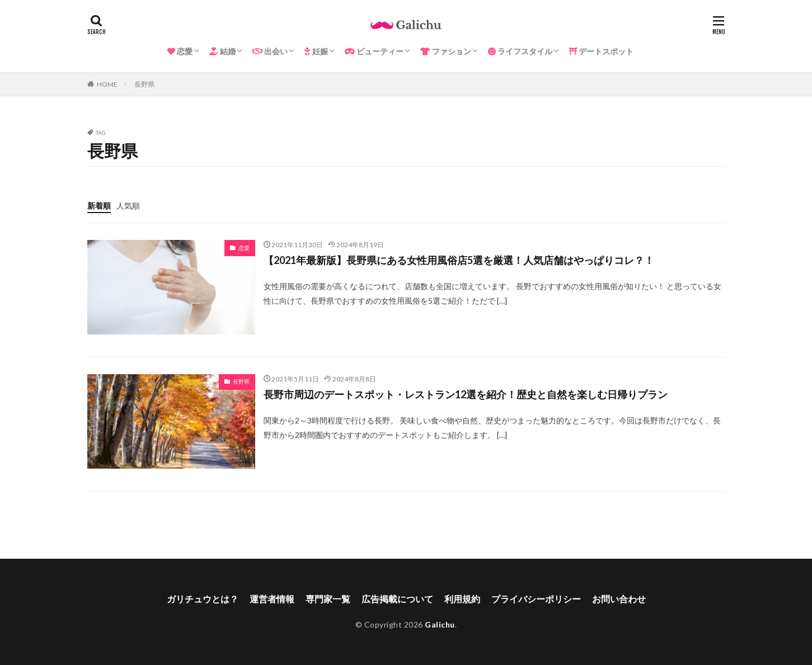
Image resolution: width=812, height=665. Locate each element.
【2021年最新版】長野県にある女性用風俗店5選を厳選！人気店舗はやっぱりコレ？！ (459, 260)
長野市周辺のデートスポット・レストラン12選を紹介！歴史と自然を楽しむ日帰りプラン (466, 394)
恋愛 (180, 51)
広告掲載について (397, 599)
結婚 (222, 51)
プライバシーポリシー (536, 599)
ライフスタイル (520, 51)
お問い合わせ (619, 599)
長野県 (144, 84)
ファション (446, 51)
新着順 (99, 206)
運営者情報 (272, 599)
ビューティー (374, 51)
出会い (270, 51)
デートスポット (601, 51)
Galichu (440, 624)
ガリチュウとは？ (203, 599)
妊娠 (316, 51)
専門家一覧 (328, 599)
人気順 (128, 206)
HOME (107, 84)
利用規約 (462, 599)
